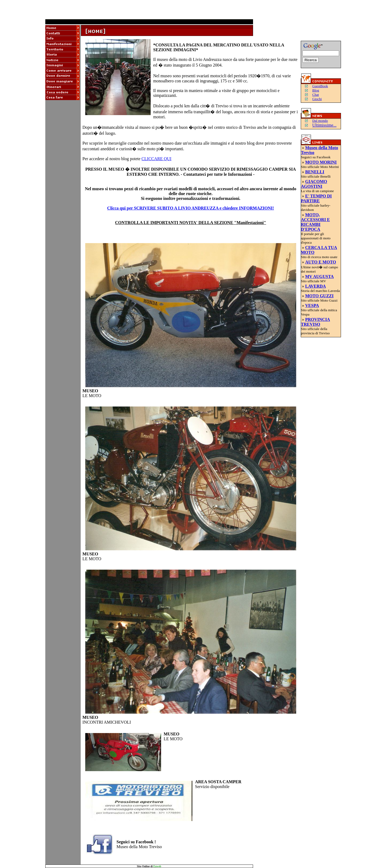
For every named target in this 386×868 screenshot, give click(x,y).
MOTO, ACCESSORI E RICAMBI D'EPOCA (316, 222)
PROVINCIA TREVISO (316, 322)
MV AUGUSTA (320, 276)
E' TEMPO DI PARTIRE (316, 198)
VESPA (312, 305)
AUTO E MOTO (321, 262)
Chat (316, 95)
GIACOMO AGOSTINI (314, 184)
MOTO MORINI (321, 162)
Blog (316, 90)
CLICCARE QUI (157, 159)
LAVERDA (316, 286)
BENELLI (315, 172)
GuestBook (320, 86)
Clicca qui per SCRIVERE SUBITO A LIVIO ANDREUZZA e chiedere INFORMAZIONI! (191, 208)
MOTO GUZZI (320, 296)
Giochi (317, 99)
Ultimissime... (324, 125)
